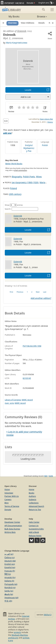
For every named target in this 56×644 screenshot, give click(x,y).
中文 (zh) (8, 601)
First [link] (11, 292)
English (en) (10, 564)
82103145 (27, 378)
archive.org (13, 638)
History (50, 122)
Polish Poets (29, 177)
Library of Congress (13, 400)
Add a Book (34, 532)
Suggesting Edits (36, 529)
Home (32, 489)
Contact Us (34, 526)
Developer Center (12, 522)
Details (42, 23)
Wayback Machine (20, 635)
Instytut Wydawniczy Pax (29, 148)
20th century (15, 194)
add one (7, 133)
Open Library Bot (46, 119)
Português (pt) (11, 584)
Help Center (34, 522)
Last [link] (45, 292)
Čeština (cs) (10, 557)
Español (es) (10, 567)
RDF (46, 476)
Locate (28, 90)
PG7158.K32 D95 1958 (32, 346)
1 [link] (27, 292)
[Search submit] (43, 9)
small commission (20, 170)
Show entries (14, 205)
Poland (13, 188)
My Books (14, 16)
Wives (39, 177)
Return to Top (35, 510)
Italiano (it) (9, 581)
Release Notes (35, 536)
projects (17, 632)
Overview (12, 23)
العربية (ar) (9, 554)
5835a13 (48, 615)
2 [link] (32, 292)
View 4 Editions (28, 23)
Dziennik (22, 31)
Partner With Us (12, 496)
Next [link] (38, 292)
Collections (34, 503)
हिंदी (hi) (8, 574)
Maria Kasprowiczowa (17, 43)
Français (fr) (10, 571)
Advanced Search (37, 506)
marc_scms (9, 403)
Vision (7, 489)
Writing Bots (10, 532)
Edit (6, 121)
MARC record (27, 400)
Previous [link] (20, 292)
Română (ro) (10, 587)
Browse (38, 16)
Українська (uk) (11, 598)
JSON (51, 476)
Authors (32, 496)
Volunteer (9, 493)
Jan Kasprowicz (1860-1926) (25, 182)
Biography (17, 177)
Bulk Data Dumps (12, 529)
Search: (21, 209)
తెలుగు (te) (9, 594)
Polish (45, 145)
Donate (31, 3)
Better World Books (14, 164)
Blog (6, 503)
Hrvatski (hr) (10, 577)
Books (32, 493)
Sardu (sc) (9, 591)
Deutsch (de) (10, 561)
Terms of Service (12, 506)
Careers (8, 499)
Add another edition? (41, 298)
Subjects (33, 499)
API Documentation (13, 526)
